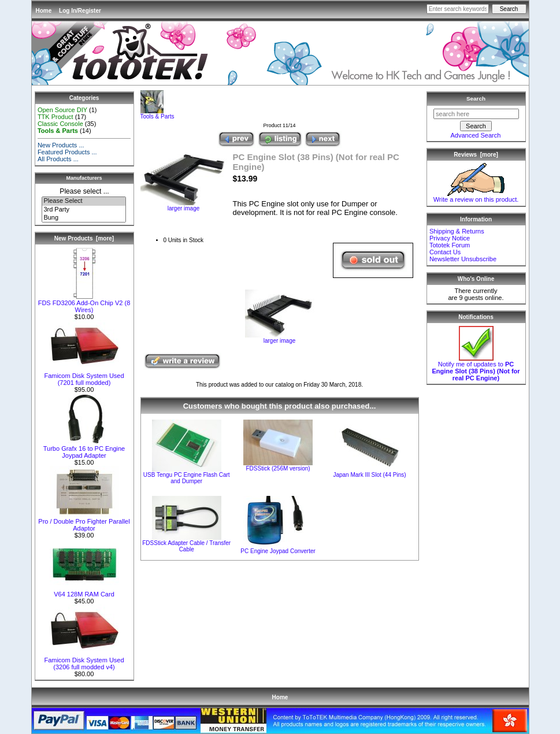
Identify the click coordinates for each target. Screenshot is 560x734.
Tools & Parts (157, 114)
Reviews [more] (476, 155)
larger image (280, 338)
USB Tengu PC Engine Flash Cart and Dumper (187, 478)
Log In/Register (80, 11)
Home (44, 11)
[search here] (476, 114)
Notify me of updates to (476, 368)
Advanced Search (476, 135)
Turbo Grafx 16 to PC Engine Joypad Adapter (84, 449)
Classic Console (60, 124)
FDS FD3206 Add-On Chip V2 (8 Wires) (84, 303)
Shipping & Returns (457, 231)
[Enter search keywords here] (458, 9)
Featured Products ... (67, 152)
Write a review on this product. (476, 197)
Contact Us (445, 252)
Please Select (84, 201)
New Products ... (61, 145)
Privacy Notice (450, 238)
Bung (84, 218)
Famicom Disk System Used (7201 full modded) (84, 376)
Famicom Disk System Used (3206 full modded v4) (84, 661)
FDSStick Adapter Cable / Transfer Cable (186, 546)
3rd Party (84, 210)
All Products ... (58, 159)
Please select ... (84, 191)
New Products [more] (84, 238)
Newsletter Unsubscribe (463, 259)
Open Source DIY (62, 110)
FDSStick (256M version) (278, 468)
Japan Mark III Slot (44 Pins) (369, 475)
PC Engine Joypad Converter (278, 551)
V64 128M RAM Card (84, 591)
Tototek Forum (450, 245)
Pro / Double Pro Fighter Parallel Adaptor (84, 522)
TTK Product (55, 117)
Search (476, 99)
